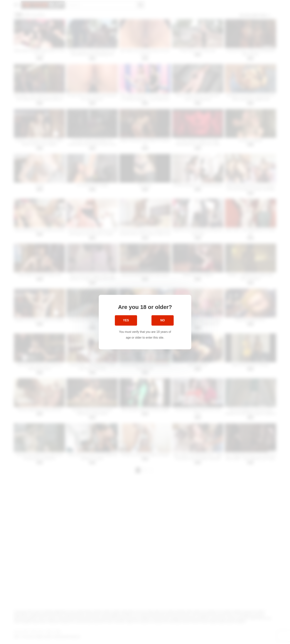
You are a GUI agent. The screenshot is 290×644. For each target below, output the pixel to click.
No (163, 320)
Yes (126, 320)
